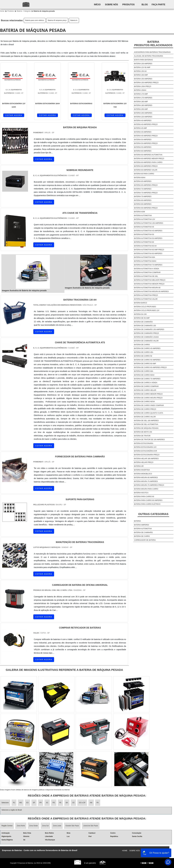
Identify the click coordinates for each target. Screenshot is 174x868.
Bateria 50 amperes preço (146, 143)
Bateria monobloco (143, 474)
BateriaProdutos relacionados (153, 43)
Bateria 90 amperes (143, 204)
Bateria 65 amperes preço (146, 185)
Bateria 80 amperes (143, 200)
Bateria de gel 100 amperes (146, 421)
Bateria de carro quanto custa (149, 413)
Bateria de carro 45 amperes (147, 348)
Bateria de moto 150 (143, 432)
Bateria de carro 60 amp (145, 364)
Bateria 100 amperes (143, 64)
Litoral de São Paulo (91, 826)
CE (73, 803)
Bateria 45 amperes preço (146, 136)
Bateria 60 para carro (144, 174)
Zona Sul (45, 826)
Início (98, 5)
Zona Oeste (34, 826)
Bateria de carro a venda (146, 383)
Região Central (7, 826)
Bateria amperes (142, 525)
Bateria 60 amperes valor (146, 170)
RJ (14, 803)
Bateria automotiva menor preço (149, 284)
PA (98, 803)
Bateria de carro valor (145, 417)
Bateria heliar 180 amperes (146, 459)
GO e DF (82, 803)
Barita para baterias (143, 60)
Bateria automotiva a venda (147, 269)
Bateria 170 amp (141, 94)
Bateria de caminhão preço (147, 333)
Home (125, 851)
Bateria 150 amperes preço (146, 83)
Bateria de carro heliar (145, 390)
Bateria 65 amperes (143, 181)
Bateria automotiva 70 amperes (148, 265)
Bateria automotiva (143, 216)
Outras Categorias (153, 514)
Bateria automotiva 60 (144, 242)
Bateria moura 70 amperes (146, 481)
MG (21, 803)
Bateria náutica (141, 493)
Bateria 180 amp (141, 102)
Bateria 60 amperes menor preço (149, 159)
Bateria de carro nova (144, 402)
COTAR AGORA (14, 115)
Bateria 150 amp (141, 75)
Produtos (132, 5)
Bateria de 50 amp (142, 318)
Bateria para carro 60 (144, 497)
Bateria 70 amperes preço (146, 193)
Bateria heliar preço (144, 462)
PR (41, 803)
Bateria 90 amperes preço (146, 208)
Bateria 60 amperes (143, 151)
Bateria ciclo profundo (145, 307)
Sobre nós (114, 5)
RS (54, 803)
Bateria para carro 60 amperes (148, 500)
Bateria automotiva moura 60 (147, 288)
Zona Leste (57, 826)
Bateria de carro (142, 345)
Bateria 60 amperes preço (146, 166)
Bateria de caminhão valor (146, 341)
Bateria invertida (142, 470)
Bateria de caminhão (143, 322)
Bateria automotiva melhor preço (150, 280)
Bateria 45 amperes (143, 132)
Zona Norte (21, 826)
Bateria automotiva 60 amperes (148, 253)
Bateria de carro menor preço (148, 394)
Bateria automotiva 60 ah (145, 246)
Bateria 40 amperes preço (57, 20)
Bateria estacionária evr (146, 451)
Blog (149, 5)
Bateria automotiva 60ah (145, 261)
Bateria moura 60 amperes (146, 478)
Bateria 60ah (140, 178)
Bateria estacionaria (144, 443)
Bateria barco (141, 303)
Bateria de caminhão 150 (145, 326)
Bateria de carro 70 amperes (147, 379)
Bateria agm (139, 212)
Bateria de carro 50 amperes (147, 360)
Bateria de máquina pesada (146, 428)
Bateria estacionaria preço (147, 455)
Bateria (137, 521)
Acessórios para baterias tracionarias (152, 52)
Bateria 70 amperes (143, 189)
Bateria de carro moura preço (148, 398)
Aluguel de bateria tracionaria (149, 56)
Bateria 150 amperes (143, 79)
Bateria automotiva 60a (145, 257)
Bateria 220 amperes (143, 117)
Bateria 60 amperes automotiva (148, 155)
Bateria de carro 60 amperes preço (150, 367)
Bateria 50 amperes (143, 140)
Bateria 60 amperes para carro (148, 162)
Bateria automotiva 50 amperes (148, 238)
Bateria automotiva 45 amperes (148, 231)
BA (67, 803)
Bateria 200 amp (141, 109)
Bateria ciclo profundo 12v (147, 310)
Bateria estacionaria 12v (145, 447)
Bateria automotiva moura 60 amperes (151, 291)
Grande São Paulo (72, 826)
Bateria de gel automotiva (146, 424)
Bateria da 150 (140, 314)
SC (47, 803)
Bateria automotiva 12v (145, 219)
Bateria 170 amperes (143, 98)
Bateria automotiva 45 (144, 227)
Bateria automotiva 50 (144, 234)
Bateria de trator (142, 436)
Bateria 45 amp (140, 128)
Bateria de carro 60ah (144, 375)
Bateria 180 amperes (143, 105)
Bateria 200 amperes (143, 113)
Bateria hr (74, 20)
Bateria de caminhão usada (146, 337)
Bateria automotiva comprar (147, 272)
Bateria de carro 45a (144, 352)
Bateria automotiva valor (146, 299)
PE (60, 803)
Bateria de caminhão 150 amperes (149, 329)
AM (91, 803)
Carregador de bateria (145, 540)
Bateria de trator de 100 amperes (149, 440)
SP (34, 803)
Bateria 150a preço (143, 86)
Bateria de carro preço (145, 409)
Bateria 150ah (140, 90)
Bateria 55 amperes (143, 147)
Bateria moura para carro (146, 489)
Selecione (5, 803)
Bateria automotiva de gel (146, 276)
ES (27, 803)
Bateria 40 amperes (143, 121)
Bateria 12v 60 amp (142, 67)
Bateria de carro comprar (146, 386)
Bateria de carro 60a (144, 371)
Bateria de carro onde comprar (149, 405)
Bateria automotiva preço (146, 295)
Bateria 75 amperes (143, 197)
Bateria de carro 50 (143, 356)
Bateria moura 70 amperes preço (149, 485)
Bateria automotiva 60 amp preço (149, 250)
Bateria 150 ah (140, 71)
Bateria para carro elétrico (35, 20)
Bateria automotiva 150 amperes (149, 223)
